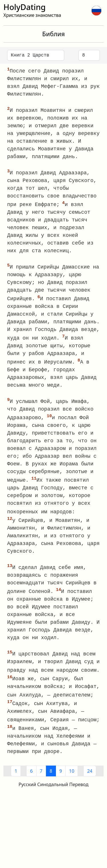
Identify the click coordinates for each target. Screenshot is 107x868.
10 (72, 777)
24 (90, 777)
